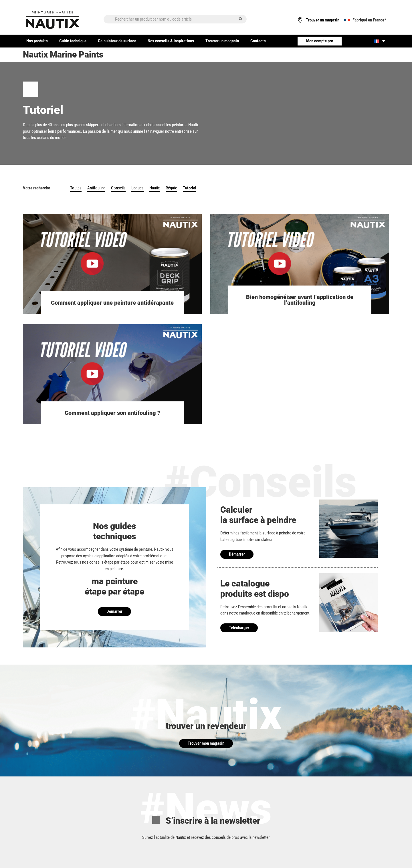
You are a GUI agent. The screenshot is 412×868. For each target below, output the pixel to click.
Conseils (118, 188)
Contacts (258, 41)
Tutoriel (190, 188)
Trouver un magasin (222, 41)
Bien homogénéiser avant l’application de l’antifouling (300, 300)
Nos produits (37, 41)
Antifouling (96, 188)
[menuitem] (380, 41)
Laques (137, 188)
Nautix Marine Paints (63, 55)
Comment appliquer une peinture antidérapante (112, 303)
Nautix (155, 188)
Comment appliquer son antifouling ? (112, 413)
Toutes (76, 188)
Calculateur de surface (117, 41)
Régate (171, 188)
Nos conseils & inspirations (171, 41)
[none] (380, 41)
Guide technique (73, 41)
